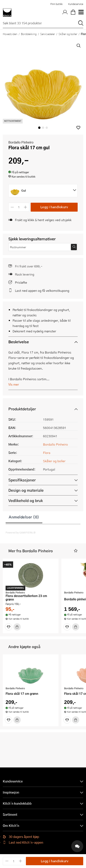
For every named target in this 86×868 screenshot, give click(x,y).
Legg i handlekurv (54, 207)
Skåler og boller (68, 34)
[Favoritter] (9, 627)
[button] (78, 128)
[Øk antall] (26, 207)
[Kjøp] (17, 627)
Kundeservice (76, 4)
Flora (47, 453)
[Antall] (19, 207)
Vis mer (14, 384)
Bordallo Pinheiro (21, 142)
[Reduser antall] (12, 207)
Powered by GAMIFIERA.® (21, 532)
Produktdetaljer (22, 409)
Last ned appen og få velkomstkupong (42, 290)
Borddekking (29, 34)
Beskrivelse (19, 342)
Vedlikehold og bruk (26, 501)
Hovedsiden (10, 34)
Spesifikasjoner (22, 480)
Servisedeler (48, 34)
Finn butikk (56, 4)
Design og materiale (26, 490)
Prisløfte (21, 282)
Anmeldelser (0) (24, 517)
